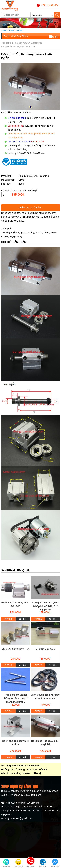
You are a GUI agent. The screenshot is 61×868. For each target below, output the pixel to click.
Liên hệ (37, 773)
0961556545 (50, 5)
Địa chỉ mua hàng (11, 773)
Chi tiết (23, 619)
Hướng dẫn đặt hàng (13, 769)
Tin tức (27, 773)
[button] (31, 107)
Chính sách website (29, 765)
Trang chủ (10, 765)
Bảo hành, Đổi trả (36, 769)
